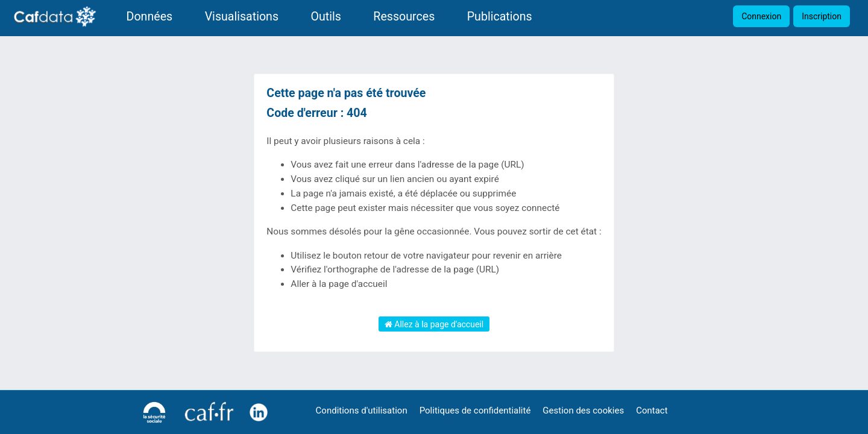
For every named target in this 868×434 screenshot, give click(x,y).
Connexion (761, 16)
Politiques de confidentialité (475, 410)
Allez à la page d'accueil (434, 324)
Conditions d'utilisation (362, 410)
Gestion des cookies (583, 410)
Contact (652, 410)
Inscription (822, 16)
